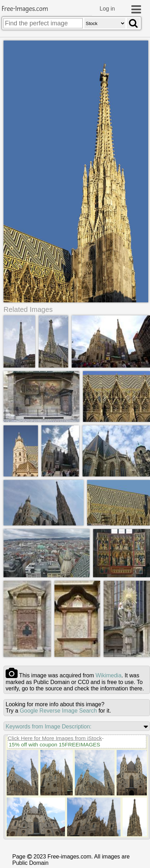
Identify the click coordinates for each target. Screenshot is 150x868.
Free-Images (25, 9)
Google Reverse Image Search (58, 711)
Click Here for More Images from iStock (55, 739)
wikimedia (109, 676)
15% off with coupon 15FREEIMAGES (54, 745)
